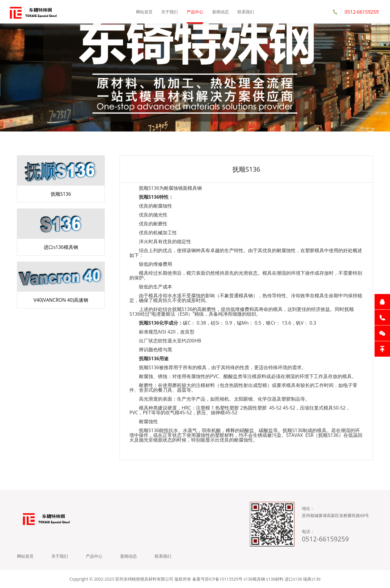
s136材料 (275, 579)
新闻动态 (221, 12)
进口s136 (293, 579)
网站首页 (144, 12)
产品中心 (195, 12)
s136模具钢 (254, 579)
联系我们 (246, 12)
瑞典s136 (312, 579)
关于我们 (169, 12)
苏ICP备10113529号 (224, 579)
